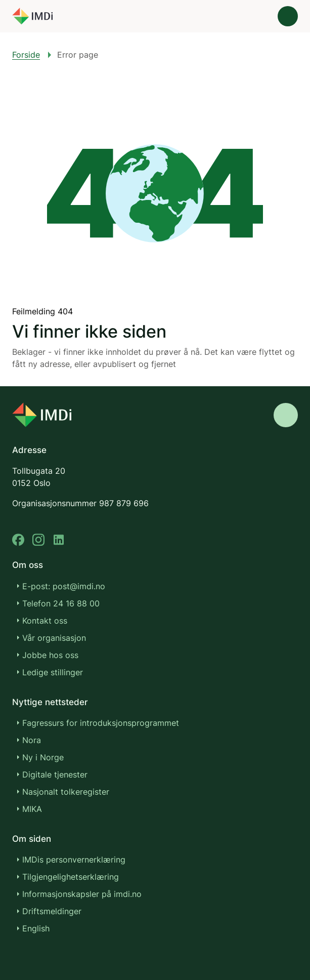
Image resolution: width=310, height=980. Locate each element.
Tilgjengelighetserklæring (71, 877)
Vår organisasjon (54, 638)
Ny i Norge (43, 757)
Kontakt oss (45, 621)
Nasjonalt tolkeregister (66, 792)
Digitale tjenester (55, 774)
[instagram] (38, 540)
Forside (26, 55)
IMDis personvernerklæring (74, 860)
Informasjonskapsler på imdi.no (82, 894)
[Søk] (259, 16)
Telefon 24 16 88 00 (61, 603)
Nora (32, 740)
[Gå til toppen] (286, 415)
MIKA (32, 809)
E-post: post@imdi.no (64, 586)
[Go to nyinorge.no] (42, 415)
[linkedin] (59, 540)
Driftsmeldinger (52, 911)
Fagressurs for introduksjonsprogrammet (101, 723)
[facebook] (18, 540)
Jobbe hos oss (50, 655)
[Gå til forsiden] (32, 16)
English (36, 928)
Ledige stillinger (53, 672)
